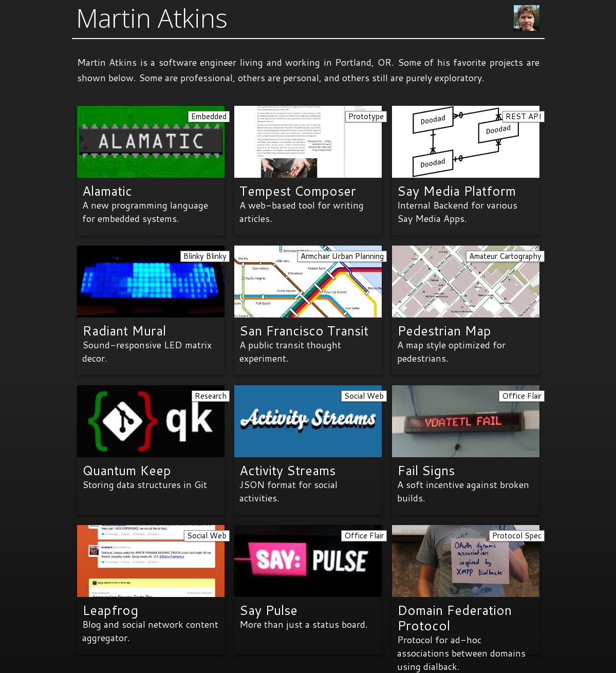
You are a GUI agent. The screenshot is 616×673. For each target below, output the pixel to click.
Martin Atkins (152, 18)
